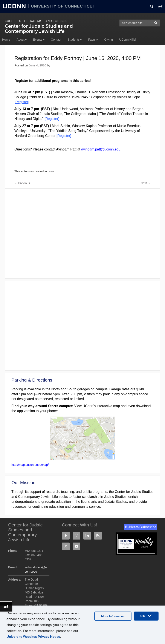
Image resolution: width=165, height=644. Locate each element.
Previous (22, 183)
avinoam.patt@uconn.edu (101, 149)
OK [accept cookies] (146, 616)
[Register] (64, 136)
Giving (108, 40)
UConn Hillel (128, 40)
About (22, 40)
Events (39, 40)
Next (146, 183)
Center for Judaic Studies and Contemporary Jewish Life (39, 29)
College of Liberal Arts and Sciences (36, 21)
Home (6, 40)
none (51, 171)
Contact (56, 40)
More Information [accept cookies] (113, 616)
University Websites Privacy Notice (33, 637)
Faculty (93, 40)
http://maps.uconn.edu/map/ (30, 465)
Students (75, 40)
